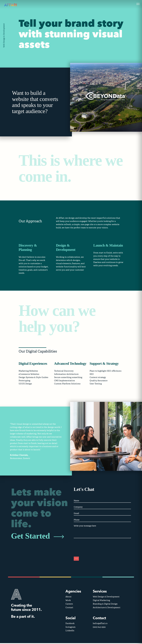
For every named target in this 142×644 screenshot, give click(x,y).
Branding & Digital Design (105, 605)
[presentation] (90, 548)
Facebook (70, 624)
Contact (69, 608)
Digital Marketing (101, 601)
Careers (69, 605)
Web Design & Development (106, 598)
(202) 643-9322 (99, 628)
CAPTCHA (77, 542)
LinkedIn (70, 631)
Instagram (70, 628)
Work (68, 601)
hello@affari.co (100, 624)
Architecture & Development (107, 608)
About (68, 598)
